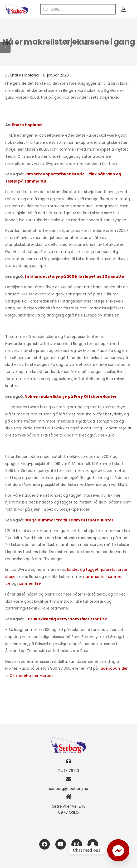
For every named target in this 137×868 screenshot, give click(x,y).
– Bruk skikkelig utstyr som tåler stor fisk (66, 619)
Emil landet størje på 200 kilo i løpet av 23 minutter (75, 276)
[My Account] (124, 9)
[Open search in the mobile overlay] (78, 9)
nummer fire (29, 583)
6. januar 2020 (56, 75)
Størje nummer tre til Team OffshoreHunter (69, 520)
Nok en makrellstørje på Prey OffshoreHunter (71, 396)
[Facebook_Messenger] (118, 850)
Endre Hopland (25, 75)
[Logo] (17, 9)
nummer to (94, 577)
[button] (5, 47)
